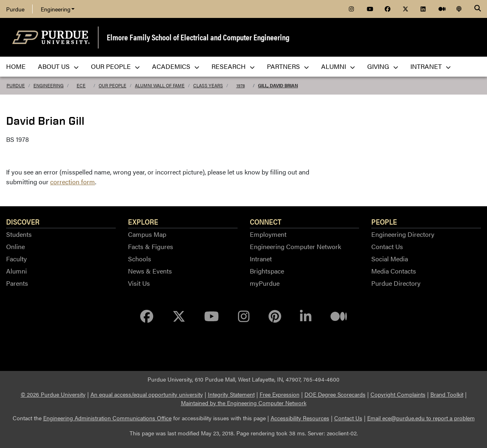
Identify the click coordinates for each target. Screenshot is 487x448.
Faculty (17, 259)
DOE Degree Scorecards (335, 394)
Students (19, 234)
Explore (143, 221)
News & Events (150, 271)
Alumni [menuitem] (338, 66)
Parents (17, 283)
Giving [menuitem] (383, 66)
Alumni (17, 271)
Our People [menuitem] (115, 66)
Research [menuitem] (233, 66)
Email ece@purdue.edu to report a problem (421, 418)
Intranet (261, 259)
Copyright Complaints (398, 394)
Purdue (15, 9)
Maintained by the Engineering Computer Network (244, 403)
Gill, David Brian (278, 85)
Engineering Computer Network (295, 246)
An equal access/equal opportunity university (147, 394)
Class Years (208, 85)
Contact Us (387, 246)
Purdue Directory (396, 283)
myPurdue (265, 283)
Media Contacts (394, 271)
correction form (73, 182)
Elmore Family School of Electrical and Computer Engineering (198, 37)
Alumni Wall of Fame (160, 85)
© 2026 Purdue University (53, 394)
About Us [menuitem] (58, 66)
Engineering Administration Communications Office (107, 418)
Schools (140, 259)
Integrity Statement (231, 394)
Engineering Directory (403, 234)
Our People (112, 85)
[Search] (478, 9)
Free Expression (280, 394)
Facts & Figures (151, 246)
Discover (23, 221)
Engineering (58, 9)
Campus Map (147, 234)
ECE (81, 85)
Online (15, 246)
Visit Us (139, 283)
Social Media (390, 259)
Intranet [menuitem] (431, 66)
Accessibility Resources (300, 418)
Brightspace (267, 271)
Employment (268, 234)
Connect (266, 221)
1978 (241, 85)
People (384, 221)
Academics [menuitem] (176, 66)
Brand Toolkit (447, 394)
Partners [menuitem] (288, 66)
